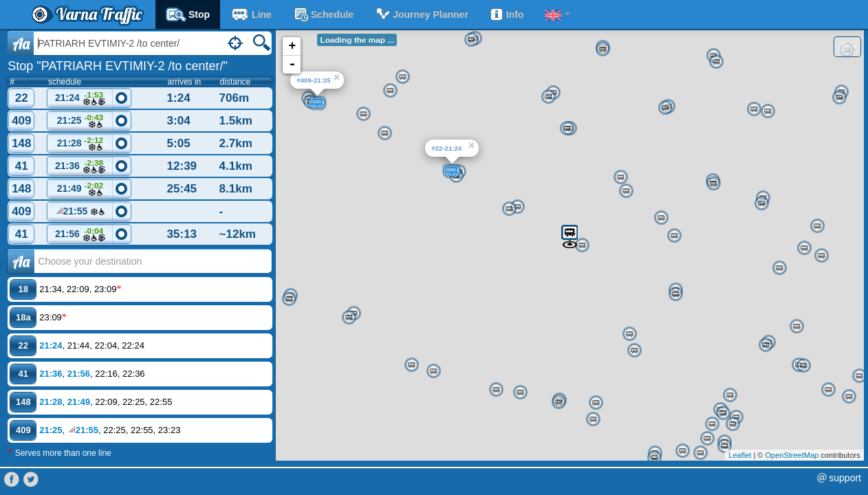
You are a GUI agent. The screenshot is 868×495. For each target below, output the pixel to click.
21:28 (80, 144)
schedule (323, 14)
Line (251, 14)
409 (21, 121)
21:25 (80, 121)
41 (22, 166)
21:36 (80, 167)
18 (23, 289)
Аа (21, 261)
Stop (188, 14)
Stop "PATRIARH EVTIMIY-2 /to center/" (118, 66)
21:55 (80, 213)
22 (22, 98)
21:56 (80, 235)
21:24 (80, 99)
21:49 (80, 189)
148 (21, 143)
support (845, 478)
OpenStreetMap (792, 455)
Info (507, 14)
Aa (21, 43)
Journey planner (421, 14)
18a (23, 317)
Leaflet (740, 455)
